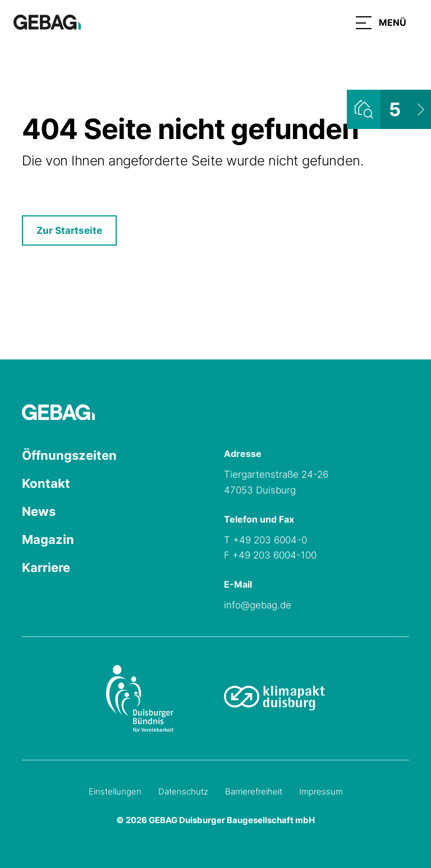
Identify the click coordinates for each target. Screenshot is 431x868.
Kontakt (46, 483)
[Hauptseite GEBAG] (47, 21)
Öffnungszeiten (69, 455)
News (39, 511)
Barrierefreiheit (254, 791)
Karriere (46, 567)
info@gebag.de (258, 605)
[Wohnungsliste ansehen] (389, 109)
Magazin (48, 539)
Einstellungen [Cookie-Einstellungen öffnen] (115, 791)
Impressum (321, 791)
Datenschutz (183, 791)
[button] (381, 22)
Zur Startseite (69, 230)
